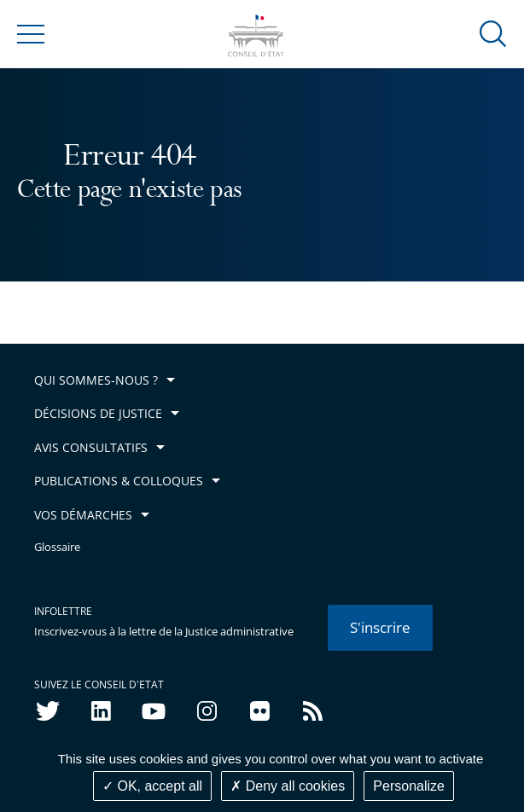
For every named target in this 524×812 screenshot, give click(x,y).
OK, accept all (152, 786)
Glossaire (57, 547)
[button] (493, 33)
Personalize (409, 786)
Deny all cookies (288, 786)
